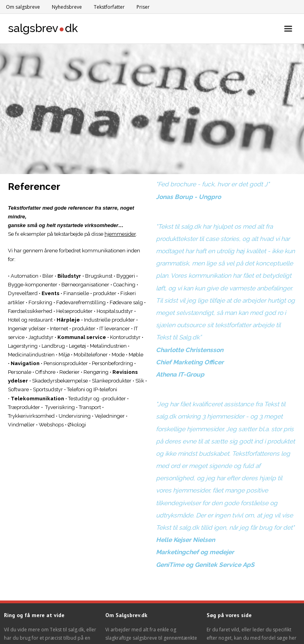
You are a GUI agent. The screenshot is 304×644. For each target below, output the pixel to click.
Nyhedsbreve (67, 7)
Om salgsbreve (23, 7)
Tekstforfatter (109, 7)
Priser (143, 7)
